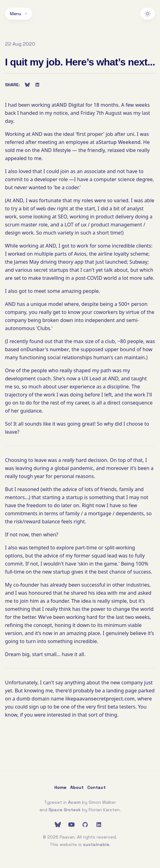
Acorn (74, 802)
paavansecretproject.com (104, 699)
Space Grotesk (65, 810)
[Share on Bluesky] (27, 85)
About (77, 787)
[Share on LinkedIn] (37, 85)
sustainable (96, 844)
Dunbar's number (48, 349)
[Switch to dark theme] (148, 14)
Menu (19, 14)
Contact (96, 787)
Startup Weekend (119, 142)
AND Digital (70, 105)
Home (60, 787)
